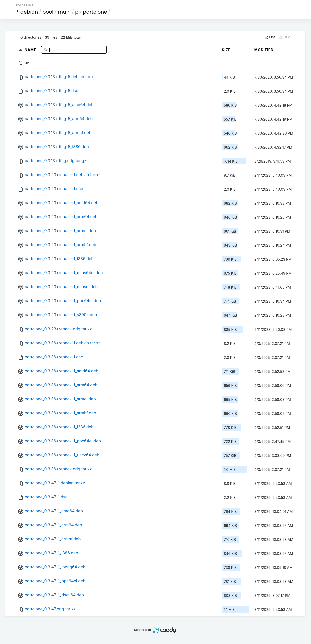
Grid (284, 37)
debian (29, 12)
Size (226, 50)
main (64, 12)
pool (48, 12)
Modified (264, 50)
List (270, 37)
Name (31, 49)
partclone (95, 12)
